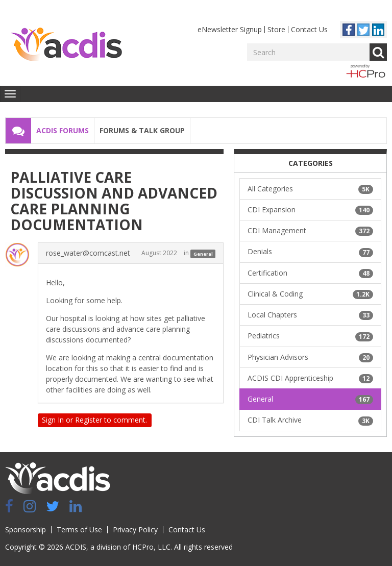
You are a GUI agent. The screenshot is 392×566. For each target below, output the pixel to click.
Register (89, 420)
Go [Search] (378, 52)
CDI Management (310, 231)
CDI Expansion (310, 210)
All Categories (310, 189)
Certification (310, 273)
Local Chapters (310, 315)
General (203, 253)
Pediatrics (310, 336)
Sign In (53, 420)
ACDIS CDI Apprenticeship (310, 378)
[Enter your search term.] (308, 52)
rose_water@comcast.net (88, 253)
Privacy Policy (135, 530)
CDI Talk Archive (310, 420)
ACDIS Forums (63, 130)
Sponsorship (26, 530)
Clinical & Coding (310, 294)
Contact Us (309, 29)
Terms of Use (79, 530)
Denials (310, 252)
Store (276, 29)
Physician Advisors (310, 357)
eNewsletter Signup (230, 29)
